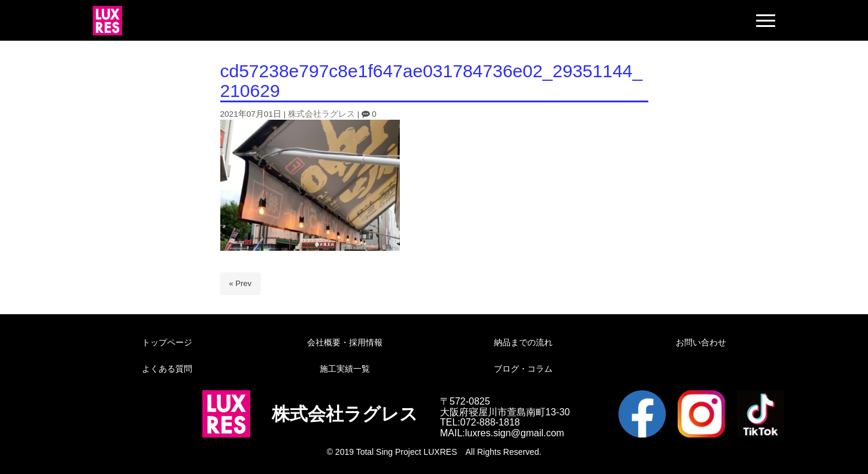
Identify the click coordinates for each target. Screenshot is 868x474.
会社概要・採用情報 (345, 342)
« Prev (241, 283)
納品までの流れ (523, 342)
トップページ (167, 342)
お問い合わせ (701, 342)
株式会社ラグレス (321, 114)
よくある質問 (167, 369)
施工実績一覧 (345, 369)
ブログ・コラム (523, 369)
